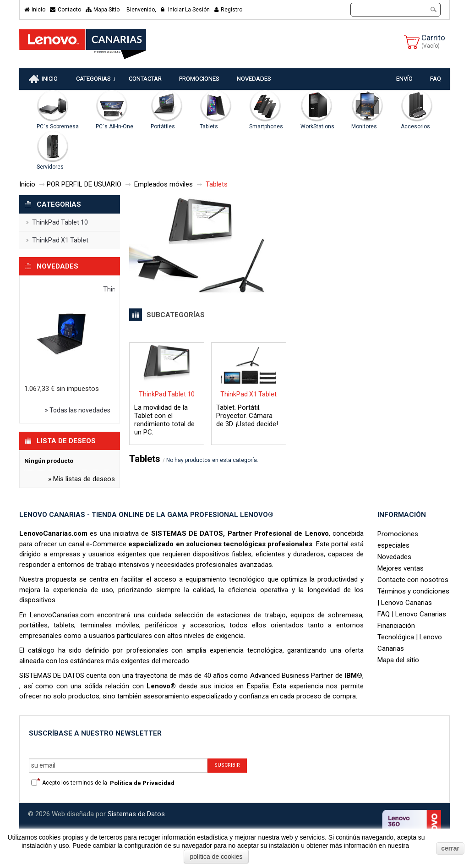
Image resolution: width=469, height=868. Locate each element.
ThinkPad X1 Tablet (60, 242)
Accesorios (415, 128)
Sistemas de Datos (136, 815)
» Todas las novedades (78, 412)
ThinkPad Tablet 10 (60, 224)
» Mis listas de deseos (82, 480)
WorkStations (317, 128)
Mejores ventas (401, 570)
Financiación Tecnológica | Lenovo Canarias (410, 638)
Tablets (209, 128)
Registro (228, 10)
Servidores (50, 168)
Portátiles (163, 128)
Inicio (35, 10)
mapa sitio (103, 10)
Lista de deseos (66, 442)
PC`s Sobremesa (58, 128)
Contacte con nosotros (413, 581)
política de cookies (216, 857)
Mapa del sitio (398, 661)
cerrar (450, 848)
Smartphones (266, 128)
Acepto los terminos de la (108, 784)
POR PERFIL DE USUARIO (84, 186)
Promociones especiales (398, 541)
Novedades (57, 268)
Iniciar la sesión (185, 10)
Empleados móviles (164, 186)
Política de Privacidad (142, 784)
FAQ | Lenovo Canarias (412, 615)
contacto (65, 10)
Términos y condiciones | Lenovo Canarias (413, 598)
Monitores (364, 128)
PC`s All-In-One (115, 128)
